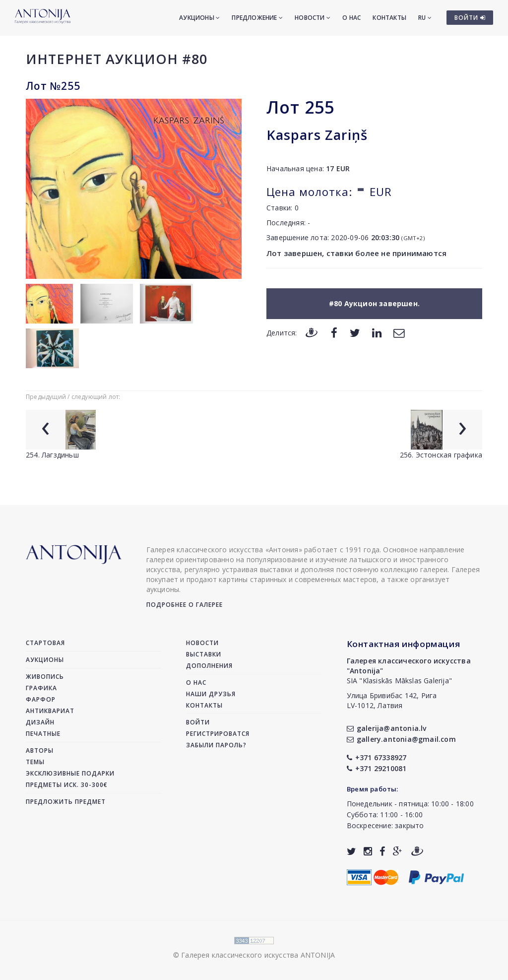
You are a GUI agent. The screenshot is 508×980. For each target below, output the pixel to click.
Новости (313, 18)
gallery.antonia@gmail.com (401, 739)
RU (425, 18)
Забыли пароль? (216, 745)
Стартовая (45, 643)
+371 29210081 (377, 768)
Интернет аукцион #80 (117, 59)
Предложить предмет (66, 802)
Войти (198, 722)
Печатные (43, 734)
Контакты (389, 18)
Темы (35, 762)
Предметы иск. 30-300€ (67, 785)
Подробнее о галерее (185, 605)
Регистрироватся (218, 734)
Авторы (40, 751)
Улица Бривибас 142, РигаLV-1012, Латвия (392, 700)
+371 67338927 (377, 757)
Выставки (204, 654)
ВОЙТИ (470, 18)
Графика (41, 688)
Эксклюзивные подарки (70, 773)
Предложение (257, 18)
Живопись (45, 677)
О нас (351, 18)
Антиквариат (50, 711)
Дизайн (40, 722)
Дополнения (209, 666)
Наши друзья (211, 694)
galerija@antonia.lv (387, 728)
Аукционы (199, 18)
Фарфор (41, 699)
